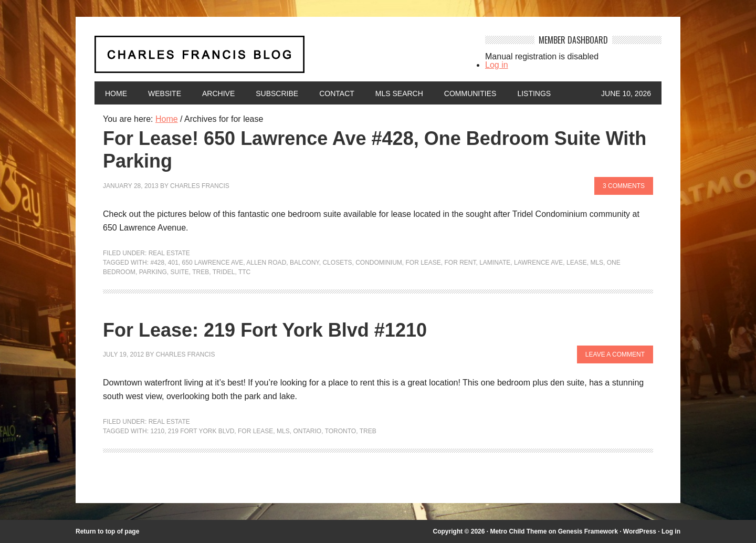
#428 (157, 263)
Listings (534, 93)
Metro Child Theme (518, 531)
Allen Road (266, 263)
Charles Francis (200, 186)
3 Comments (624, 186)
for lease (423, 263)
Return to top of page (107, 531)
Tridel (224, 272)
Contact (337, 93)
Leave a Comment (615, 354)
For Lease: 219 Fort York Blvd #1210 (265, 330)
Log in (497, 65)
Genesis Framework (588, 531)
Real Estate (169, 253)
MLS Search (399, 93)
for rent (460, 263)
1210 (157, 431)
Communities (470, 93)
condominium (379, 263)
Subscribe (277, 93)
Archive (218, 93)
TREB (201, 272)
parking (153, 272)
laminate (495, 263)
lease (577, 263)
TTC (244, 272)
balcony (304, 263)
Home (116, 93)
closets (337, 263)
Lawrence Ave (538, 263)
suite (179, 272)
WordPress (640, 531)
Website (165, 93)
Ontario (307, 431)
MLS (597, 263)
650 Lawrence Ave (213, 263)
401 (173, 263)
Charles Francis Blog (280, 59)
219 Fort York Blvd (201, 431)
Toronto (341, 431)
